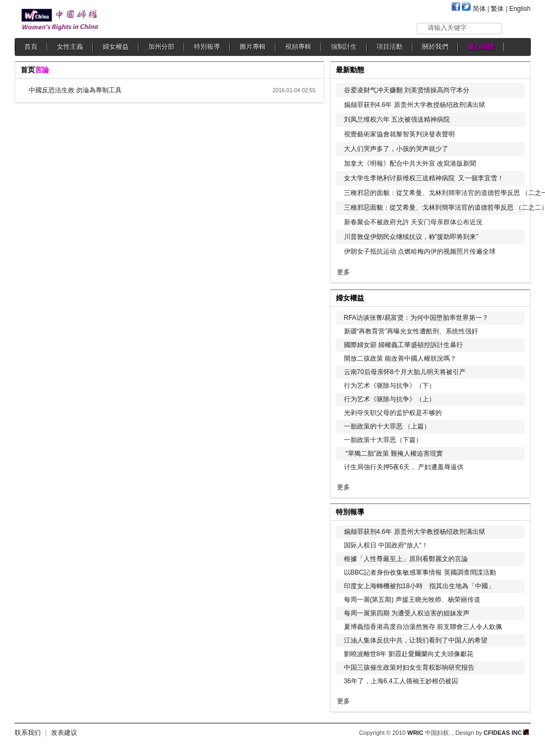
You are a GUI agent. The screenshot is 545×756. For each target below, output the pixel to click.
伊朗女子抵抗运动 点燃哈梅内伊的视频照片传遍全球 (420, 251)
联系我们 (28, 733)
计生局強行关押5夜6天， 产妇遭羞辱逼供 (404, 467)
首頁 (31, 47)
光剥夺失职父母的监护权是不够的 (393, 413)
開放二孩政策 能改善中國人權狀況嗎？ (400, 358)
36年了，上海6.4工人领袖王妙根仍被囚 (401, 681)
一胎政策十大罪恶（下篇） (383, 440)
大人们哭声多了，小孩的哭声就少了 (396, 149)
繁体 (497, 9)
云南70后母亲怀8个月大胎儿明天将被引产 (405, 372)
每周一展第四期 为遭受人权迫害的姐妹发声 (407, 613)
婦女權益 (116, 47)
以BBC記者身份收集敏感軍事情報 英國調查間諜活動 (420, 572)
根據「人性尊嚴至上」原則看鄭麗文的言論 (406, 559)
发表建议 (64, 733)
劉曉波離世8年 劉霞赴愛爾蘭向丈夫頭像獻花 (409, 654)
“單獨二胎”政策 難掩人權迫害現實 (394, 453)
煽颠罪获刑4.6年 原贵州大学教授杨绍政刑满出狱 (415, 105)
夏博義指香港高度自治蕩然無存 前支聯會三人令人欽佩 (423, 627)
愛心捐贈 (481, 47)
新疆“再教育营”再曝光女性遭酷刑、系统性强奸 (411, 331)
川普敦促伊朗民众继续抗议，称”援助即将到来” (411, 237)
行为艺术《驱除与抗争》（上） (390, 399)
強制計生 (344, 47)
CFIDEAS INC (506, 733)
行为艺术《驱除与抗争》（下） (390, 386)
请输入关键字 (447, 28)
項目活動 (390, 47)
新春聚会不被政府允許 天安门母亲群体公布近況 (413, 222)
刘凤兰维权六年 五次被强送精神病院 (397, 119)
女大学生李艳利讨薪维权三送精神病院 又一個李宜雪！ (424, 178)
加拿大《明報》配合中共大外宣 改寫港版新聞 (410, 163)
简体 (479, 9)
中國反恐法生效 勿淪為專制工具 (75, 90)
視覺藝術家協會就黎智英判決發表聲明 (399, 134)
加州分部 (161, 47)
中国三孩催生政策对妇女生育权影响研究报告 (409, 667)
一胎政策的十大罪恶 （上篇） (387, 426)
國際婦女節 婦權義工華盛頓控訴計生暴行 (403, 345)
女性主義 (70, 47)
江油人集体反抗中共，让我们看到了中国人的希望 (416, 640)
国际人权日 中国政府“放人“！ (386, 545)
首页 (28, 70)
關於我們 (435, 47)
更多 (343, 272)
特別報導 (207, 47)
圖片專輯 (253, 47)
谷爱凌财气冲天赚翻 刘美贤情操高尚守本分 (407, 90)
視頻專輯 (298, 47)
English (520, 9)
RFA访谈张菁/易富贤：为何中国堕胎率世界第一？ (416, 318)
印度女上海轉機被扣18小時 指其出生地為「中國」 (419, 586)
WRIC (415, 733)
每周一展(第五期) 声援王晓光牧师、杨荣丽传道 (412, 600)
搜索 (517, 28)
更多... (515, 297)
